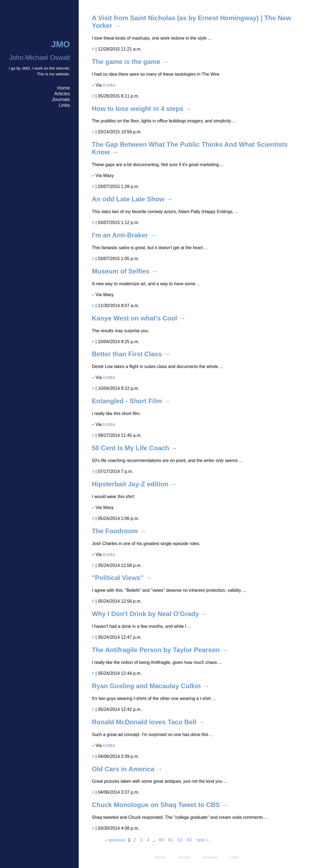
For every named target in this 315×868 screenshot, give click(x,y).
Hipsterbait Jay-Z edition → (134, 484)
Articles (62, 94)
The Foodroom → (119, 531)
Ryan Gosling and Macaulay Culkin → (150, 686)
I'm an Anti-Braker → (124, 235)
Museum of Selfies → (125, 271)
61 (171, 840)
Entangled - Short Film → (131, 401)
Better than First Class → (131, 354)
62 (180, 840)
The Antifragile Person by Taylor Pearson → (160, 650)
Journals (61, 99)
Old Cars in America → (127, 769)
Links (64, 105)
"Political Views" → (122, 578)
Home (64, 88)
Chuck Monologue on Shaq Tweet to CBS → (160, 805)
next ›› (203, 840)
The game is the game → (130, 62)
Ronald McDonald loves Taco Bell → (148, 722)
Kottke (109, 85)
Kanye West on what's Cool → (139, 318)
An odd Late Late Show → (132, 199)
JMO (61, 44)
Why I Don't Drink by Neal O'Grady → (149, 614)
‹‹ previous (115, 840)
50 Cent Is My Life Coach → (135, 448)
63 (189, 840)
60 (161, 840)
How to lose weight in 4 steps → (142, 109)
